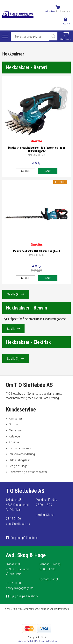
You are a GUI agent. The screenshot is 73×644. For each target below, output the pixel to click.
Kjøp (48, 171)
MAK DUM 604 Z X (36, 155)
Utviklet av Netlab (25, 641)
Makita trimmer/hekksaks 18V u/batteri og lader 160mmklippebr (37, 149)
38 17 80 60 (13, 583)
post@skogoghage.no (20, 588)
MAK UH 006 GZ (37, 255)
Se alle (13, 294)
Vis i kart (16, 510)
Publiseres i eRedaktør (46, 641)
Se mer (25, 171)
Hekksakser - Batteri (27, 67)
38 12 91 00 (13, 519)
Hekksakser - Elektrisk (29, 342)
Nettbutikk (49, 11)
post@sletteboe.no (18, 524)
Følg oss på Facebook (24, 538)
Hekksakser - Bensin (27, 308)
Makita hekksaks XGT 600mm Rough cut (37, 251)
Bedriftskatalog (63, 11)
